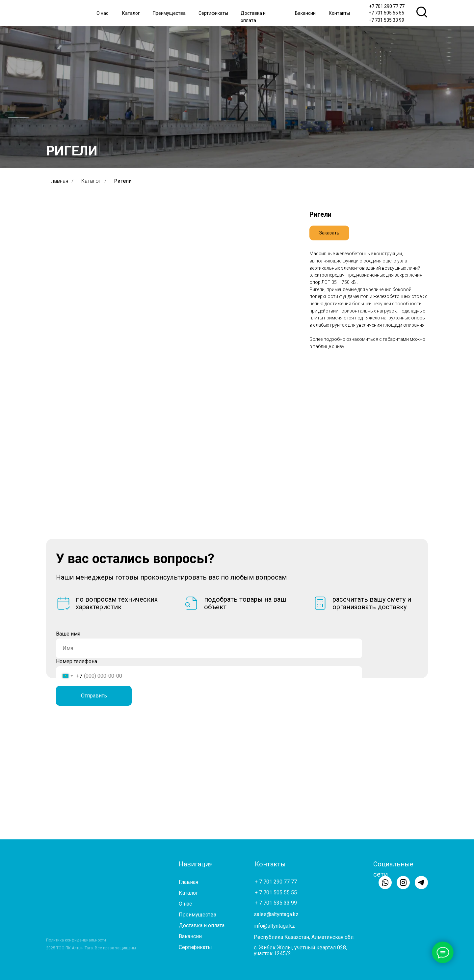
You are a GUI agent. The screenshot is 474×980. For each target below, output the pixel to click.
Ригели (123, 181)
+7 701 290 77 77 (387, 6)
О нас (102, 13)
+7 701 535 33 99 (386, 20)
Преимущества (169, 13)
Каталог (131, 13)
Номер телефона (77, 661)
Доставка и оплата (202, 926)
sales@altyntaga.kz (276, 914)
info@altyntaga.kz (275, 926)
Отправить (94, 696)
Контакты (339, 13)
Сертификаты (213, 13)
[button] (329, 233)
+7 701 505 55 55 (386, 13)
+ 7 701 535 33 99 (276, 903)
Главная (59, 181)
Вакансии (305, 13)
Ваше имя (68, 634)
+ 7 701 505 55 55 (276, 893)
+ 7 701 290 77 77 (276, 882)
